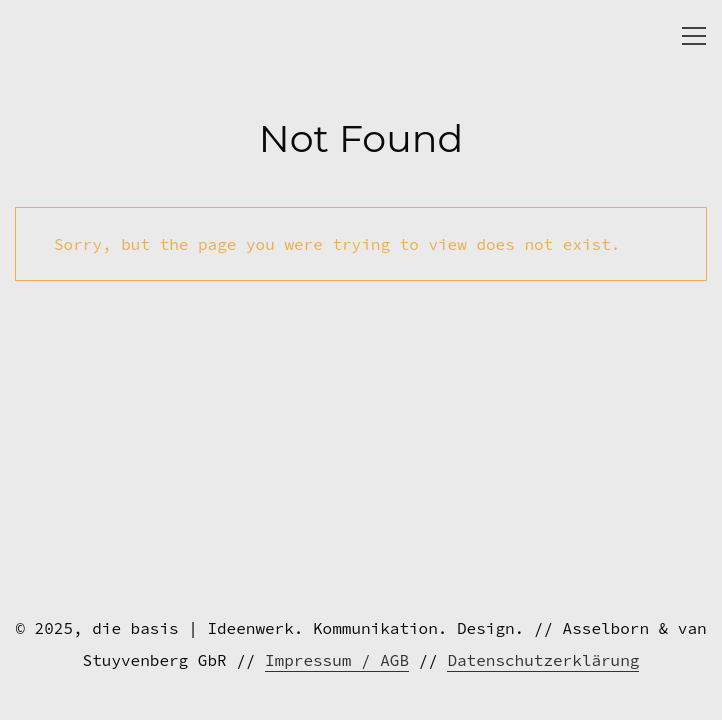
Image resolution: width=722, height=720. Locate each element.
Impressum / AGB (337, 660)
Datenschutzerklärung (543, 660)
